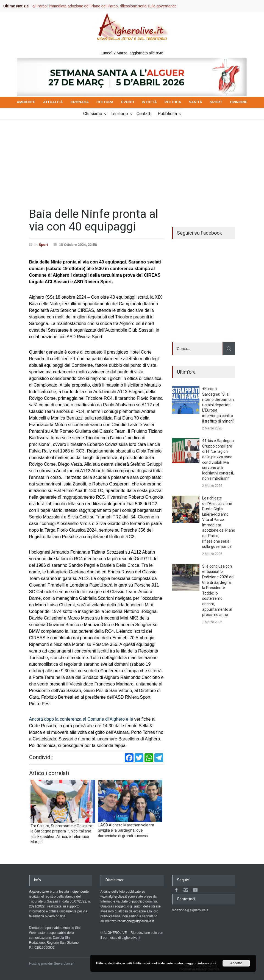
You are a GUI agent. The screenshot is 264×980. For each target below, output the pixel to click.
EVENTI (128, 102)
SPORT (216, 102)
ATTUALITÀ (53, 102)
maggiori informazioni (200, 963)
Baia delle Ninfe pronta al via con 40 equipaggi (94, 220)
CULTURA (105, 102)
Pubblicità (167, 114)
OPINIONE (239, 102)
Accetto (236, 963)
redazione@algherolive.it (136, 921)
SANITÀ (195, 102)
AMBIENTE (26, 102)
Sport (43, 245)
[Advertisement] (132, 161)
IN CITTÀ (149, 102)
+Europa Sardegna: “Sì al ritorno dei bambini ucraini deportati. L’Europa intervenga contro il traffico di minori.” (218, 405)
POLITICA (173, 102)
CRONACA (80, 102)
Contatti (144, 114)
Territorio (119, 114)
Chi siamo (93, 114)
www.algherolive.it (114, 896)
